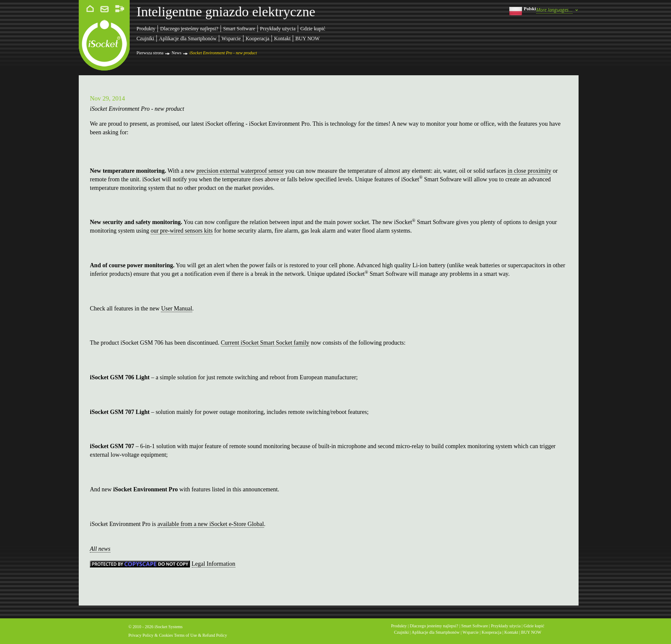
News (177, 53)
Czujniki (145, 38)
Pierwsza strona (150, 53)
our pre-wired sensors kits (182, 231)
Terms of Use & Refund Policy (201, 635)
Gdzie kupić (313, 29)
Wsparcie (231, 38)
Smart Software (239, 29)
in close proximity (529, 171)
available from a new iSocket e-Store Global (211, 524)
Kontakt (282, 38)
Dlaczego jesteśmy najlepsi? (189, 29)
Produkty (146, 29)
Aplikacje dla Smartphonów (188, 38)
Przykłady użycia (278, 29)
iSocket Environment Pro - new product (223, 53)
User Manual (177, 309)
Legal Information (214, 564)
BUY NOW (307, 38)
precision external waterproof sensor (240, 171)
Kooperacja (257, 38)
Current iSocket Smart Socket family (265, 343)
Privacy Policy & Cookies (151, 635)
